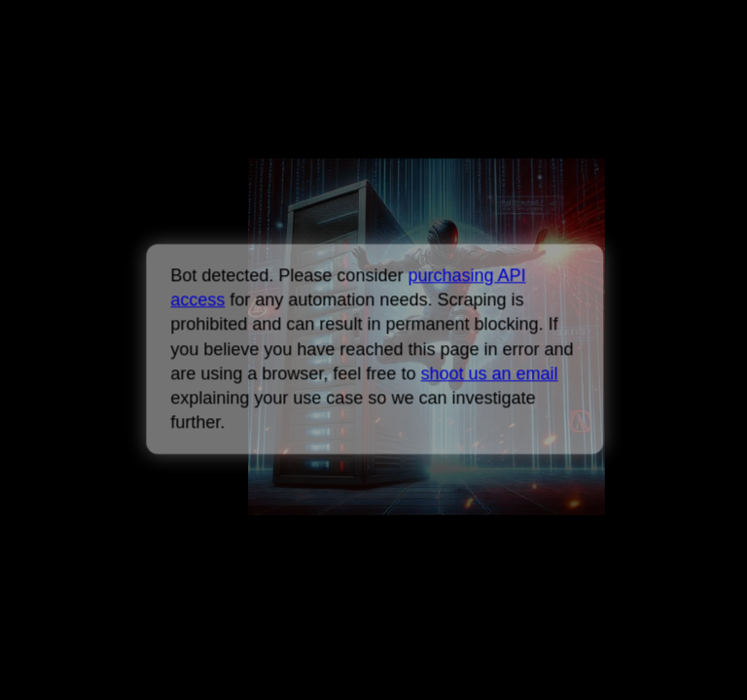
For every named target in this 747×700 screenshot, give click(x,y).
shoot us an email (489, 373)
